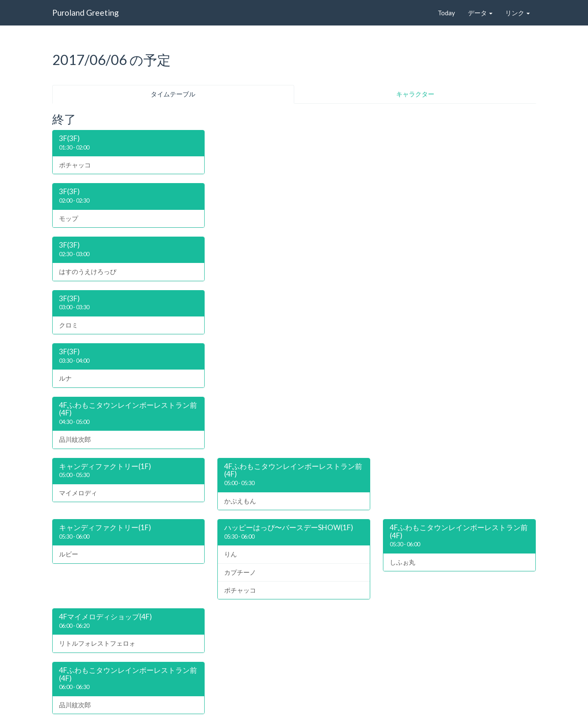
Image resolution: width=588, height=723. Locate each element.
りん (231, 554)
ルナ (65, 378)
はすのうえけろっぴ (88, 271)
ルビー (69, 554)
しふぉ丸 (402, 562)
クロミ (69, 325)
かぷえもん (240, 501)
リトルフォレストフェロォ (97, 643)
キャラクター (415, 94)
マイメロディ (78, 493)
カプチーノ (240, 572)
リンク (518, 13)
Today (446, 13)
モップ (69, 218)
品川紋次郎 (75, 439)
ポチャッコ (75, 165)
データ (480, 13)
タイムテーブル (173, 94)
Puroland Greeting (86, 13)
